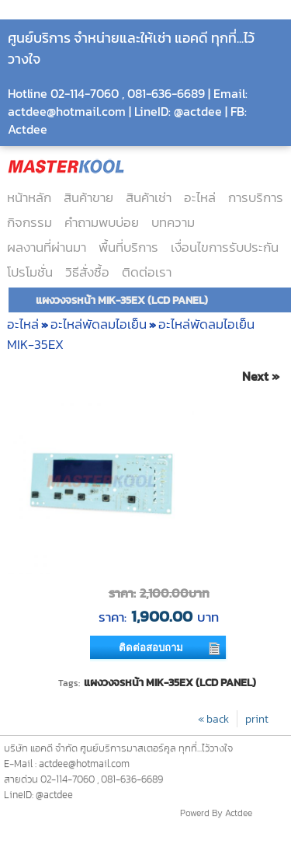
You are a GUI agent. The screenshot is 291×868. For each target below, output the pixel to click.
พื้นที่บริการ (128, 247)
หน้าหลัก (29, 197)
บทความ (173, 222)
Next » (261, 376)
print (257, 719)
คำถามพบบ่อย (102, 222)
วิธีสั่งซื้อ (87, 272)
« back (213, 719)
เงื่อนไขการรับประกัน (225, 247)
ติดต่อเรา (147, 272)
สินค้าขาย (88, 197)
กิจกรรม (29, 222)
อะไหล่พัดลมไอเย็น (99, 324)
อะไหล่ (200, 197)
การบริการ (256, 197)
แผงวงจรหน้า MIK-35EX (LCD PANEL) (170, 682)
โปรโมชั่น (30, 272)
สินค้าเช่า (149, 197)
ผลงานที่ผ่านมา (47, 247)
